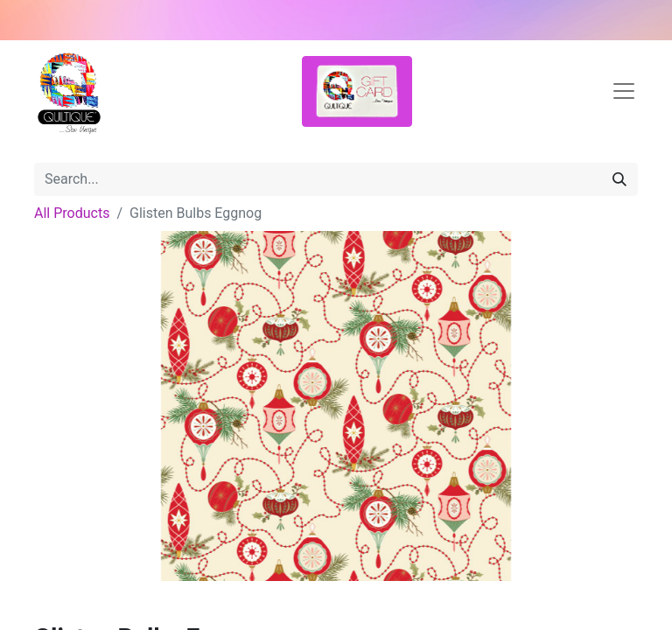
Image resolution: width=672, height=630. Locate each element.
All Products (72, 213)
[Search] (619, 179)
